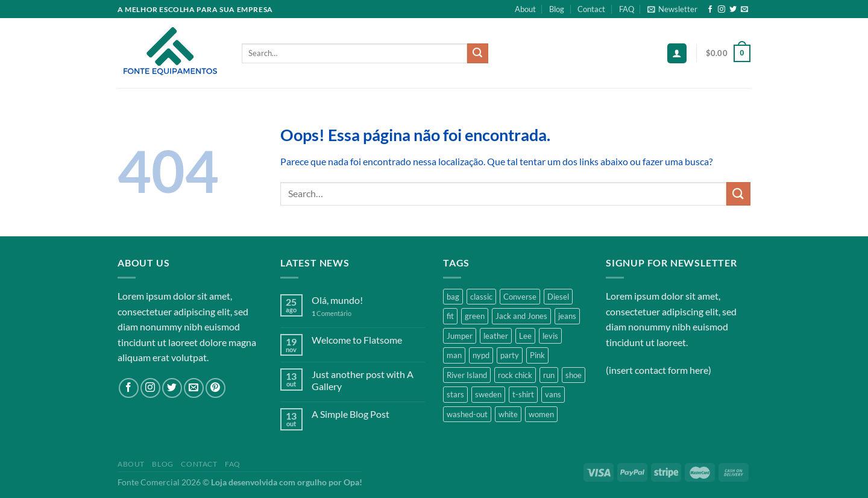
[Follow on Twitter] (733, 10)
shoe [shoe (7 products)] (574, 375)
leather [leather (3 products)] (496, 336)
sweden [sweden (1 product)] (488, 394)
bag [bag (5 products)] (453, 297)
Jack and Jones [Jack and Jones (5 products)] (521, 316)
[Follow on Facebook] (710, 10)
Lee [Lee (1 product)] (525, 336)
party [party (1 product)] (510, 355)
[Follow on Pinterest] (215, 388)
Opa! (353, 482)
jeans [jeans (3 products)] (567, 316)
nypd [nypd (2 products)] (481, 355)
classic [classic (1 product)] (481, 297)
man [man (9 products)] (454, 355)
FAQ (627, 9)
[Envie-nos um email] (744, 10)
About (525, 9)
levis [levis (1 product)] (550, 336)
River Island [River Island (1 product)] (467, 375)
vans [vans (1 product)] (553, 394)
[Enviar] (477, 54)
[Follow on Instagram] (722, 10)
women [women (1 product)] (541, 414)
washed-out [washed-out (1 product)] (467, 414)
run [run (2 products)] (549, 375)
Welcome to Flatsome (357, 340)
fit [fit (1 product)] (450, 316)
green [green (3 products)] (475, 316)
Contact (591, 9)
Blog (557, 9)
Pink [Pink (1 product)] (537, 355)
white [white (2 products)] (508, 414)
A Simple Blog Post (351, 414)
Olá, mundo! (337, 300)
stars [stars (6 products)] (455, 394)
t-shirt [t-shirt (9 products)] (523, 394)
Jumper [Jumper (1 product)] (460, 336)
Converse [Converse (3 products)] (520, 297)
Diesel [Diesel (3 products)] (558, 297)
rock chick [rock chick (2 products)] (515, 375)
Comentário (332, 313)
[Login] (677, 53)
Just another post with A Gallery (363, 380)
